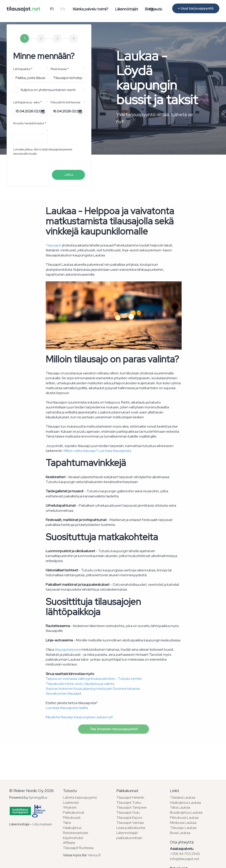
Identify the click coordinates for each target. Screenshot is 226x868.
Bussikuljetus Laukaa (186, 812)
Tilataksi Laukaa (183, 797)
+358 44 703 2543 (185, 854)
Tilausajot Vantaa (130, 823)
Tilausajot (53, 245)
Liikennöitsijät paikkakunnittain (129, 835)
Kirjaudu (156, 9)
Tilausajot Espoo (129, 818)
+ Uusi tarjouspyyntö (196, 8)
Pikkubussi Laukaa (184, 818)
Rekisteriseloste (76, 833)
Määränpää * (60, 69)
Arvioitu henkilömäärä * (30, 123)
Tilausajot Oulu (128, 812)
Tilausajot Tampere (131, 807)
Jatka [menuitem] (68, 175)
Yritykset (70, 807)
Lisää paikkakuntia (131, 828)
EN (63, 9)
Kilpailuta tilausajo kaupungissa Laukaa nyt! (79, 717)
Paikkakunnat (74, 812)
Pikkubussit (72, 818)
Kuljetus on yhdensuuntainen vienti (44, 90)
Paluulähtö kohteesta (65, 102)
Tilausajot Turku (129, 803)
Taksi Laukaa (180, 807)
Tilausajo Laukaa (183, 828)
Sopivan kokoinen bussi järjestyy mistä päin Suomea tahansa (93, 689)
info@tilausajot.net (185, 859)
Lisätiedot (71, 803)
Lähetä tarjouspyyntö (80, 797)
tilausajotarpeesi (68, 649)
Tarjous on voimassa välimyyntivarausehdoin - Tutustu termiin (94, 679)
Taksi (67, 823)
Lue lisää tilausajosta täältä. (67, 708)
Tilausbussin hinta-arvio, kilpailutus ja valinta (80, 684)
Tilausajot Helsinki (130, 797)
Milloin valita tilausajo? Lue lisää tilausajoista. (98, 451)
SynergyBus (38, 797)
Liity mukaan (42, 824)
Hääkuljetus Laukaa (185, 803)
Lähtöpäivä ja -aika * (27, 102)
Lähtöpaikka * (23, 69)
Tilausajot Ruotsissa (78, 848)
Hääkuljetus (72, 828)
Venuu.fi (94, 855)
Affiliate (69, 843)
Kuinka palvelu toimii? (91, 9)
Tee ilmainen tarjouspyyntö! (114, 729)
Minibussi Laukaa (183, 823)
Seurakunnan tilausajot (64, 693)
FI (52, 9)
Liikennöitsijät (127, 9)
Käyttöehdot (73, 838)
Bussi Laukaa (180, 833)
